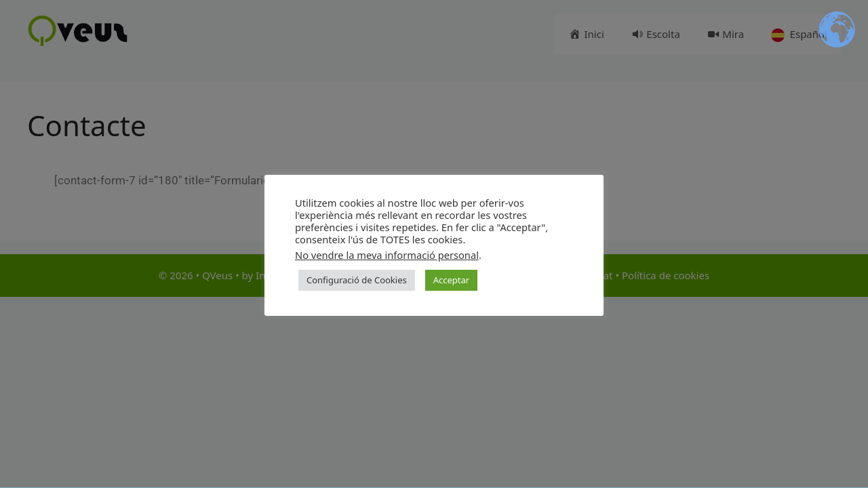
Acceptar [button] (451, 280)
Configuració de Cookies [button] (357, 280)
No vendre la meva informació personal (387, 255)
